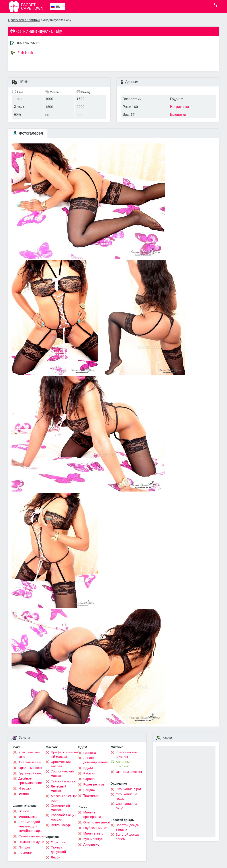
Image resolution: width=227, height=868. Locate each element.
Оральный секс (30, 768)
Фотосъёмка (28, 817)
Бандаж (89, 790)
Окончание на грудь (126, 796)
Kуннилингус (93, 839)
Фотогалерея (28, 133)
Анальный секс (30, 762)
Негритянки (179, 107)
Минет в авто (93, 833)
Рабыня (89, 773)
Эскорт (24, 811)
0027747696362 (29, 43)
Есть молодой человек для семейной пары (30, 826)
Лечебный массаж (59, 789)
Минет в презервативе (94, 815)
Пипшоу (24, 847)
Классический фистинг (126, 754)
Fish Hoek (22, 53)
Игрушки (25, 788)
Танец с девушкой (58, 850)
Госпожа (90, 753)
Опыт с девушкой (97, 822)
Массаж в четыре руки (64, 798)
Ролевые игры (94, 784)
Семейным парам (32, 836)
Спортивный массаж (60, 808)
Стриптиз (58, 842)
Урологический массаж (62, 774)
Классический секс (29, 754)
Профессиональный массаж (64, 754)
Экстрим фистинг (129, 772)
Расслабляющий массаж (64, 817)
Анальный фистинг (124, 764)
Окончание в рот (128, 789)
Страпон (90, 779)
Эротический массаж (61, 764)
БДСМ (88, 768)
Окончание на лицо (126, 806)
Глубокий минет (96, 828)
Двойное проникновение (30, 781)
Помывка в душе (31, 842)
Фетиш (24, 794)
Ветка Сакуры (61, 825)
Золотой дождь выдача (127, 827)
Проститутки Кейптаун (24, 20)
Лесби (56, 857)
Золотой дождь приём (127, 837)
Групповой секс (30, 773)
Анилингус (91, 844)
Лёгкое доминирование (96, 760)
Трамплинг (92, 796)
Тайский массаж (63, 781)
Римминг (25, 853)
